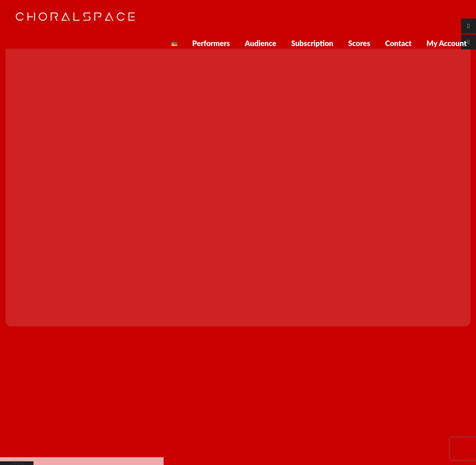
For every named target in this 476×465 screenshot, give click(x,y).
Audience (260, 43)
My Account (447, 43)
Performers (211, 43)
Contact (398, 43)
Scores (359, 43)
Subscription (312, 43)
